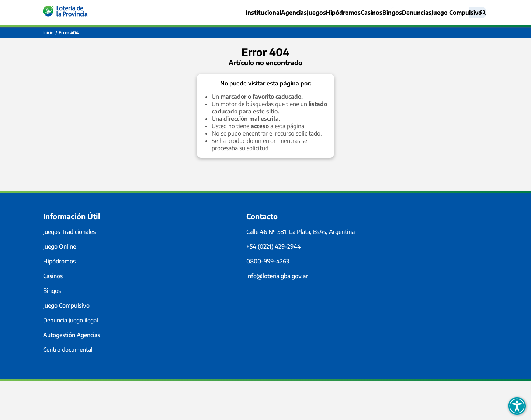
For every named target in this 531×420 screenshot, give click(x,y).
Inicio (48, 33)
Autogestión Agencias (72, 335)
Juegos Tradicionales (69, 232)
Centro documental (68, 350)
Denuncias (409, 13)
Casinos (349, 13)
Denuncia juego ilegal (71, 320)
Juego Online (60, 246)
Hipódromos (59, 261)
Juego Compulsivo (66, 305)
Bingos (377, 13)
